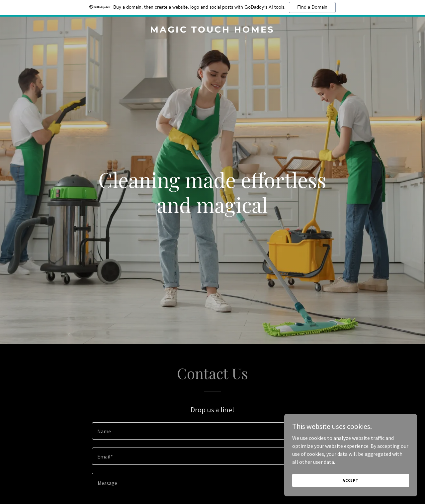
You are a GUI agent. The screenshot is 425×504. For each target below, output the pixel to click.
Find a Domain (312, 7)
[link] (213, 31)
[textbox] (212, 431)
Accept (351, 485)
